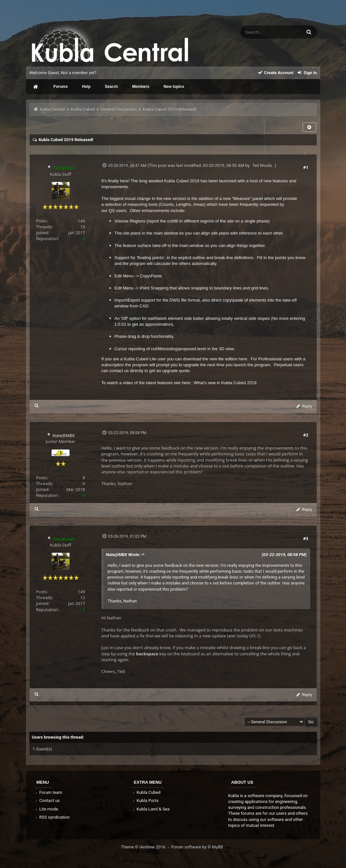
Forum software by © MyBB (198, 847)
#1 (306, 167)
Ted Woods (262, 166)
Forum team (48, 792)
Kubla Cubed (83, 109)
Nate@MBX (64, 435)
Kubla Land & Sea (151, 809)
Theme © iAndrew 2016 (146, 847)
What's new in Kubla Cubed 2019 (225, 383)
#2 (306, 435)
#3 (306, 538)
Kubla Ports (145, 801)
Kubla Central (52, 109)
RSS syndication (52, 817)
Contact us (47, 801)
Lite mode (46, 809)
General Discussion (119, 109)
